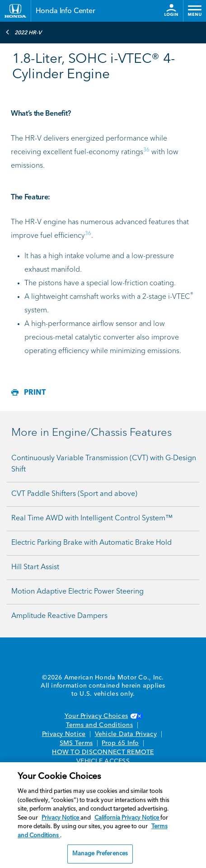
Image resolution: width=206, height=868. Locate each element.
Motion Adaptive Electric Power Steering (77, 592)
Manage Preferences (100, 854)
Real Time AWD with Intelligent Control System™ (92, 519)
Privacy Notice (64, 734)
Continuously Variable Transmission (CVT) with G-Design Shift (104, 464)
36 (146, 150)
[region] (103, 815)
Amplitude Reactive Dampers (59, 616)
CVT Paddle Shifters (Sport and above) (74, 494)
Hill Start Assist (35, 567)
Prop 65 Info (120, 743)
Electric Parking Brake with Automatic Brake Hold (91, 543)
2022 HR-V (23, 32)
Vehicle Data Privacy (126, 734)
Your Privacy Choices (103, 716)
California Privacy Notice (127, 818)
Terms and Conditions (99, 725)
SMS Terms (76, 743)
